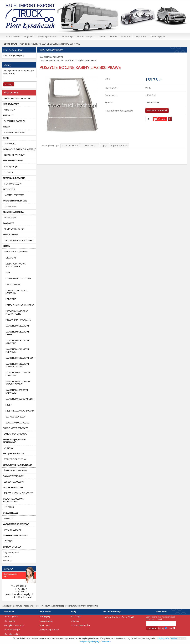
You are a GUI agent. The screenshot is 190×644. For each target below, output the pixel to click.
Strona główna (12, 617)
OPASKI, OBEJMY (13, 284)
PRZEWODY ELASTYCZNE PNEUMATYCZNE (17, 312)
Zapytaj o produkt (119, 145)
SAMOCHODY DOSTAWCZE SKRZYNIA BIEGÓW (18, 383)
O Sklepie (77, 617)
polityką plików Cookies (167, 638)
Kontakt (76, 621)
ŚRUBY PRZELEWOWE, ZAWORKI (20, 411)
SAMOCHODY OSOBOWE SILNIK (20, 399)
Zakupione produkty (49, 630)
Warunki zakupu (12, 630)
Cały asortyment (11, 552)
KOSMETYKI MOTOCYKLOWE (18, 278)
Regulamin (10, 621)
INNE (8, 272)
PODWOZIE (11, 299)
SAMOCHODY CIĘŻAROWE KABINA (81, 61)
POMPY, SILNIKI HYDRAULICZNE (20, 305)
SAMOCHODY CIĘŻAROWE (17, 326)
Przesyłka (90, 145)
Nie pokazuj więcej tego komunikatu (95, 641)
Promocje (8, 560)
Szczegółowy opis (50, 145)
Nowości (7, 556)
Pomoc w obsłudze (81, 625)
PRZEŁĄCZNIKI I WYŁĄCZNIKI (18, 320)
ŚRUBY (9, 405)
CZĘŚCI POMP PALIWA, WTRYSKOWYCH (16, 265)
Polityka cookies (13, 634)
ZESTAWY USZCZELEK (15, 417)
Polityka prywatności (15, 625)
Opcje (105, 145)
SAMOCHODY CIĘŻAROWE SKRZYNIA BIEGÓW (17, 365)
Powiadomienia (70, 145)
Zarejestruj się (46, 621)
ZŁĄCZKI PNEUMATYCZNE (17, 423)
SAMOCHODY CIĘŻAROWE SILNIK (20, 358)
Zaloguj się (45, 617)
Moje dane (45, 625)
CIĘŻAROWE (11, 258)
